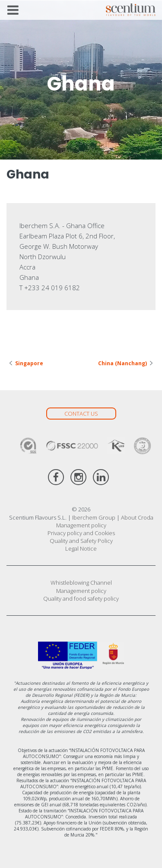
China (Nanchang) (122, 363)
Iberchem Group (94, 517)
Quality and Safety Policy (81, 541)
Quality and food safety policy (81, 599)
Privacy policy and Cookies (81, 533)
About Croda (137, 517)
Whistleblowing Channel (81, 583)
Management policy (81, 525)
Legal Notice (81, 548)
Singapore (29, 363)
